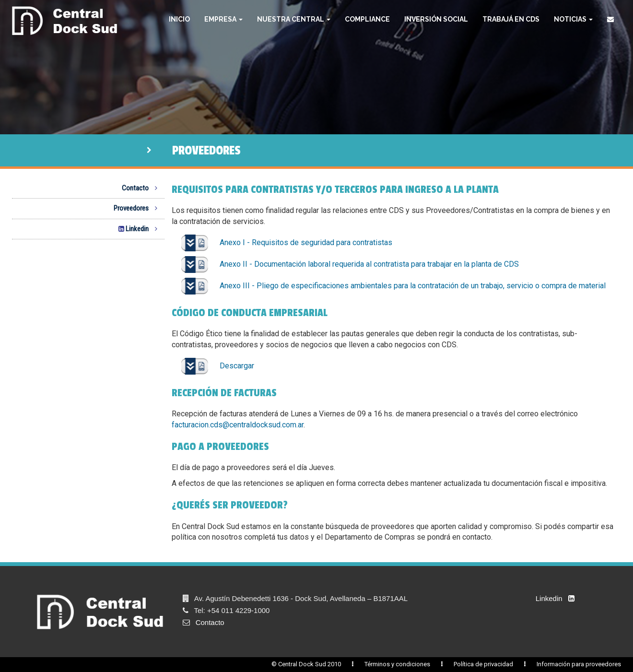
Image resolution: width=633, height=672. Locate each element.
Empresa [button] (223, 19)
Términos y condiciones (397, 664)
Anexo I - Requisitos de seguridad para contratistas (287, 242)
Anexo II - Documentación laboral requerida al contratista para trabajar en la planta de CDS (350, 264)
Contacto (140, 188)
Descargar (218, 366)
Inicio (179, 19)
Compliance (367, 19)
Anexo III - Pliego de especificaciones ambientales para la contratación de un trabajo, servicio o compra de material (394, 286)
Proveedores (135, 208)
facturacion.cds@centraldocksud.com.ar (238, 425)
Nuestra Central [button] (294, 19)
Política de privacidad (483, 664)
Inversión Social (436, 19)
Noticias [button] (573, 19)
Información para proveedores (579, 664)
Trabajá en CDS (511, 19)
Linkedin (135, 229)
